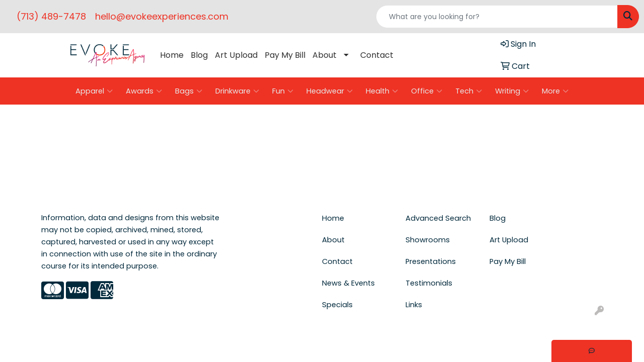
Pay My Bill (285, 55)
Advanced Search (438, 218)
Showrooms (428, 240)
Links (414, 305)
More (555, 91)
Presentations (431, 261)
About (325, 55)
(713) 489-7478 (51, 16)
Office (427, 91)
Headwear (330, 91)
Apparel (94, 91)
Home (172, 55)
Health (382, 91)
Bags (189, 91)
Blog (199, 55)
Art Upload (236, 55)
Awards (144, 91)
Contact (377, 55)
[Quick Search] (497, 17)
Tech (469, 91)
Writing (512, 91)
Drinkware (237, 91)
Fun (283, 91)
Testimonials (429, 283)
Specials (337, 305)
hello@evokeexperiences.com (162, 16)
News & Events (348, 283)
